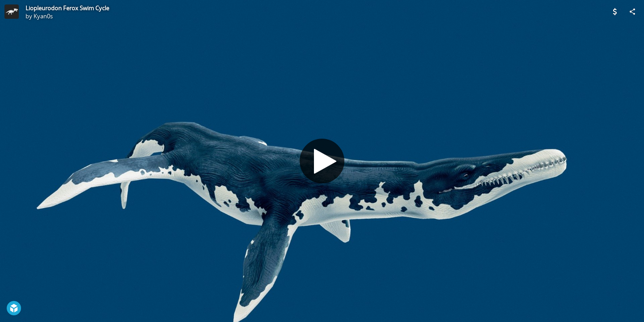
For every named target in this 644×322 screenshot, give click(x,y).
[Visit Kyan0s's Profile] (12, 12)
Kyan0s (43, 16)
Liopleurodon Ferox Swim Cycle (67, 8)
